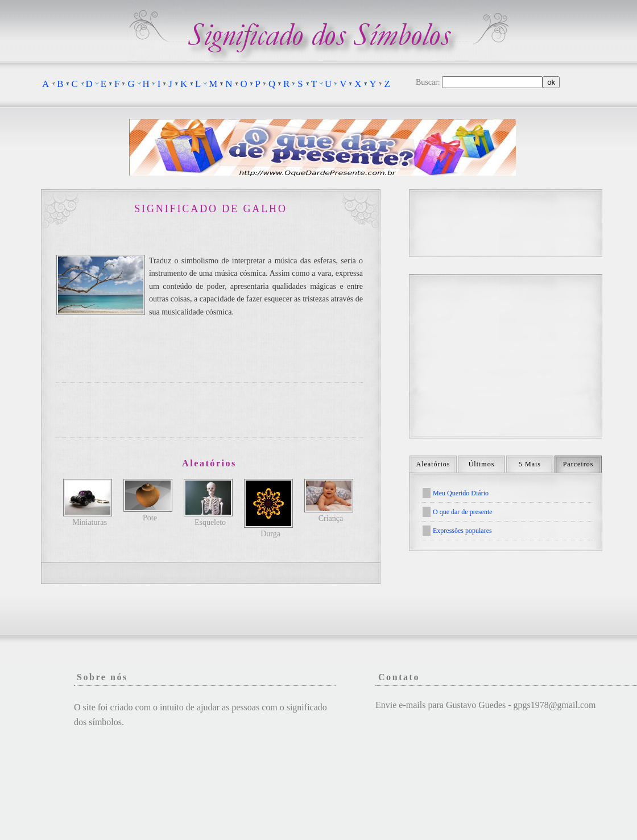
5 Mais (530, 464)
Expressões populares (462, 531)
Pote (150, 518)
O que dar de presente (463, 512)
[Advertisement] (209, 410)
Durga (270, 534)
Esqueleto (210, 522)
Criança (331, 518)
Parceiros (578, 464)
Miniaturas (90, 522)
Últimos (482, 464)
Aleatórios (433, 464)
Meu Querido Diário (461, 493)
